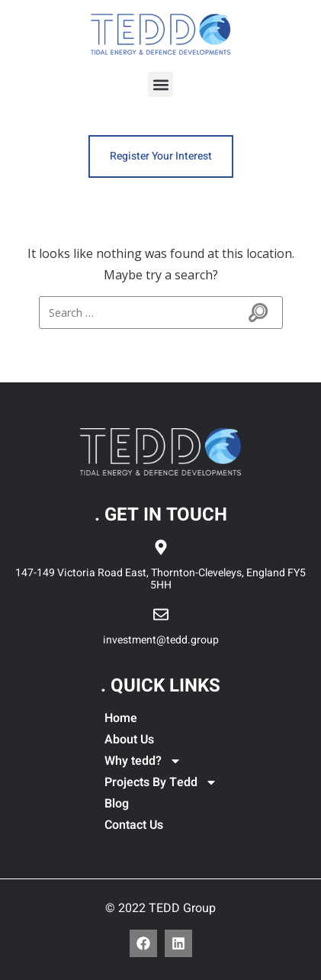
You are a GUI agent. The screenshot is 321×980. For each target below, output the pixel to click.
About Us (129, 740)
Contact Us (134, 825)
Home (121, 718)
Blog (117, 804)
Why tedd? (143, 761)
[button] (160, 84)
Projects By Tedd (161, 782)
